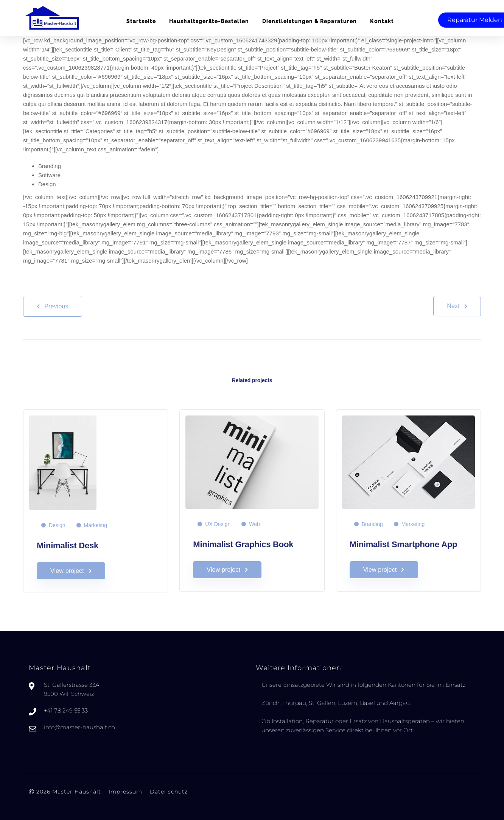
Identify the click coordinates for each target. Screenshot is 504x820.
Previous (53, 306)
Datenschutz (169, 792)
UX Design (218, 524)
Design (57, 525)
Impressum (125, 792)
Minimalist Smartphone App (404, 544)
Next (457, 306)
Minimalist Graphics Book (243, 544)
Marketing (96, 525)
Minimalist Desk (68, 545)
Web (254, 524)
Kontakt (382, 21)
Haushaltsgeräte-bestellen (209, 21)
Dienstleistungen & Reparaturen (310, 21)
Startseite (141, 21)
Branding (372, 524)
